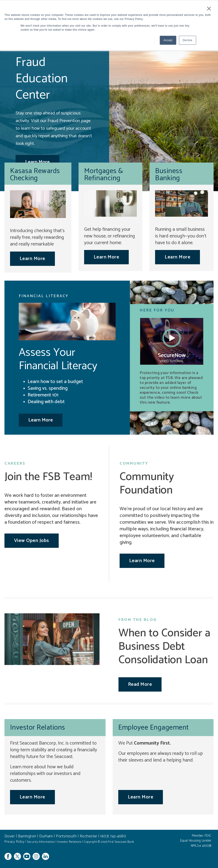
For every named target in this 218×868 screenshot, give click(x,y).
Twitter (17, 856)
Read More (140, 684)
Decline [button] (188, 40)
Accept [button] (168, 40)
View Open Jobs (32, 541)
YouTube (27, 856)
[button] (172, 341)
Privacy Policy (15, 842)
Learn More (32, 259)
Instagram (36, 856)
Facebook (8, 856)
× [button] (209, 8)
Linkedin (46, 856)
